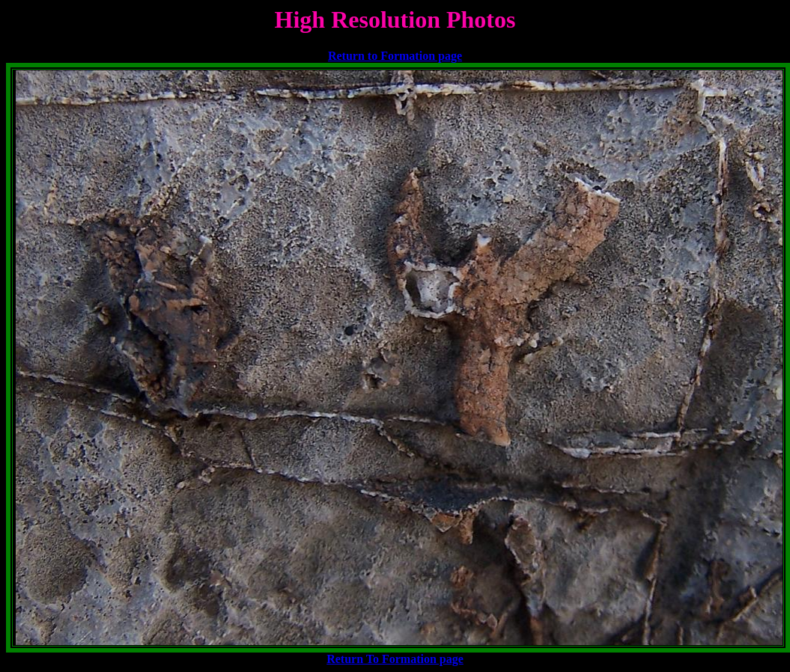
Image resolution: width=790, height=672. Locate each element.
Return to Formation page (395, 56)
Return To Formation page (395, 659)
